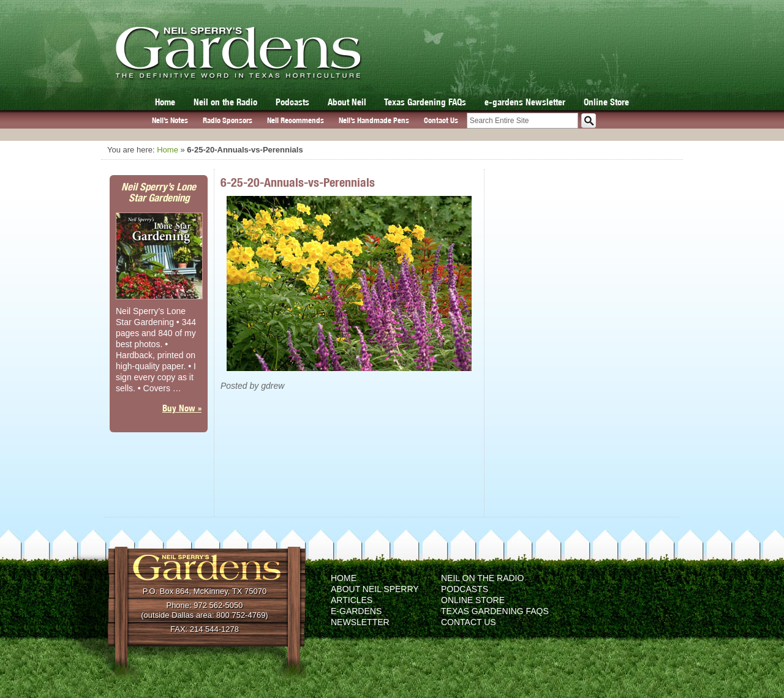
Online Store (606, 102)
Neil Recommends (296, 120)
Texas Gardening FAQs (425, 102)
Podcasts (292, 102)
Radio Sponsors (228, 120)
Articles (352, 600)
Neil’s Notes (170, 120)
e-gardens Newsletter (525, 102)
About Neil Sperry (375, 589)
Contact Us (441, 120)
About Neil (347, 102)
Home (165, 102)
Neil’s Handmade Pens (374, 120)
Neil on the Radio (225, 102)
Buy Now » (182, 408)
